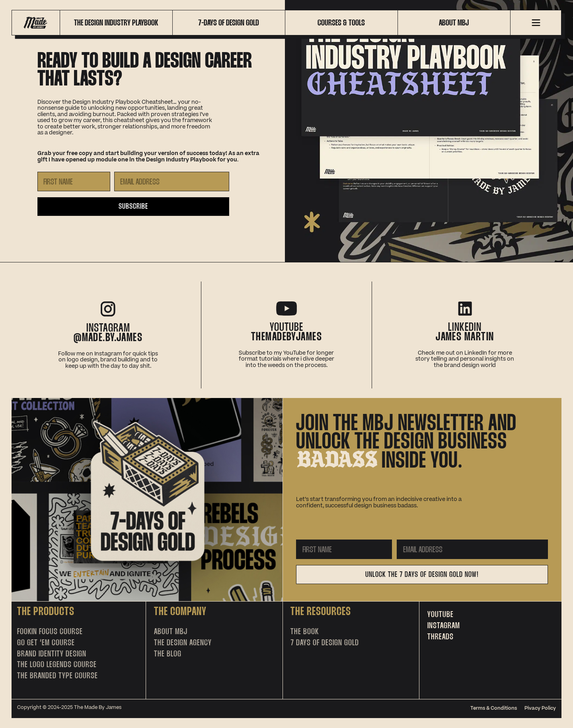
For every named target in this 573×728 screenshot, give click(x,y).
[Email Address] (172, 182)
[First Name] (74, 182)
